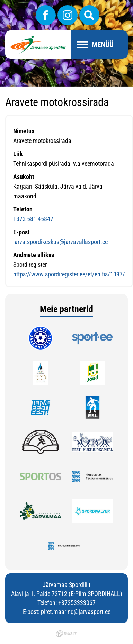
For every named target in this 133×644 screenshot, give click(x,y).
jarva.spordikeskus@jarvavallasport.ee (60, 242)
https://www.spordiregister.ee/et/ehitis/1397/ (69, 274)
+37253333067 (77, 603)
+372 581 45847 (33, 219)
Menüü (103, 45)
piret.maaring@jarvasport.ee (76, 612)
